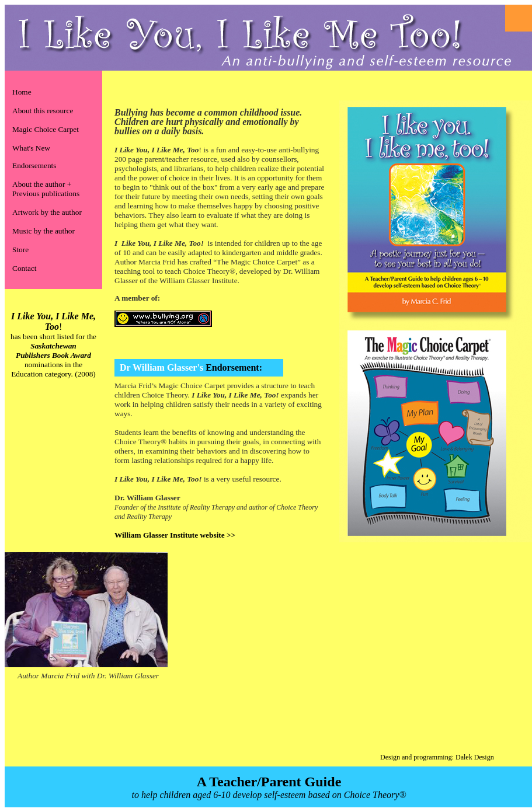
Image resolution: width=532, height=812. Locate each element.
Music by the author (44, 231)
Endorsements (34, 165)
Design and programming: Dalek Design (437, 757)
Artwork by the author (47, 212)
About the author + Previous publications (46, 189)
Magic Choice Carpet (46, 129)
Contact (24, 268)
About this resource (43, 111)
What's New (31, 148)
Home (22, 92)
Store (20, 250)
